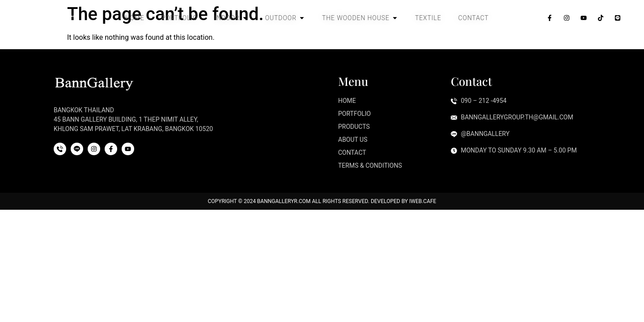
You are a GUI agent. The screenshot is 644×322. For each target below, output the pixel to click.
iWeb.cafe (423, 201)
